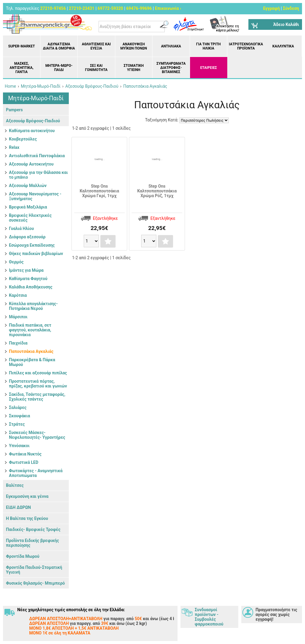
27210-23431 (82, 8)
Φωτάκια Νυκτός (25, 454)
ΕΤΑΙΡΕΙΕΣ (208, 68)
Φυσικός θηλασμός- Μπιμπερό (35, 583)
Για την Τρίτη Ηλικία (208, 46)
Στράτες (17, 424)
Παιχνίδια (18, 343)
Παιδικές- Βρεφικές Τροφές (33, 529)
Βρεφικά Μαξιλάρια (28, 207)
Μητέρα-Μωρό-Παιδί (59, 68)
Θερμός (16, 262)
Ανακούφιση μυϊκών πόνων (134, 46)
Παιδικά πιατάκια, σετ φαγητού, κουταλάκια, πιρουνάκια (30, 330)
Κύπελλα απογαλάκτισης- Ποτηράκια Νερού (33, 306)
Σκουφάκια (20, 416)
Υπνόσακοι (19, 446)
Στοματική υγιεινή (134, 68)
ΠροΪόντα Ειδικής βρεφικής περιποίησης (32, 543)
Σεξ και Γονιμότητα (96, 68)
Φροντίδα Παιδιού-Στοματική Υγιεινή (34, 570)
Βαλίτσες (15, 485)
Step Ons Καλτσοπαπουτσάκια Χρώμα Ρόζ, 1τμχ (157, 191)
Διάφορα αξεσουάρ (27, 237)
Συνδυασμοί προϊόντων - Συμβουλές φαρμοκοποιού (209, 617)
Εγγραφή (271, 8)
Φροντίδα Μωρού (23, 556)
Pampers (14, 110)
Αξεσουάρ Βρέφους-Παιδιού (33, 121)
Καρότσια (18, 295)
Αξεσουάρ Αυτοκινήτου (31, 164)
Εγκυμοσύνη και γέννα (27, 496)
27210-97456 (53, 8)
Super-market (21, 46)
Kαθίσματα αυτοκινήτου (32, 131)
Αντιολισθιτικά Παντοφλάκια (37, 156)
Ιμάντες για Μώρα (26, 270)
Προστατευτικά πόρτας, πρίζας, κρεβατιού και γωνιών (38, 384)
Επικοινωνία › (168, 8)
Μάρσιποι (18, 317)
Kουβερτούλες (23, 139)
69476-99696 (139, 8)
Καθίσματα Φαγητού (28, 279)
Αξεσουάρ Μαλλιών (28, 186)
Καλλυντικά (283, 46)
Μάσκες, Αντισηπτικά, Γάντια (21, 68)
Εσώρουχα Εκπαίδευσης (32, 245)
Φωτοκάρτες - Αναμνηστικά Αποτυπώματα (36, 473)
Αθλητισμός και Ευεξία (96, 46)
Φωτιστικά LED (24, 462)
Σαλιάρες (18, 407)
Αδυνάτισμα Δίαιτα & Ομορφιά (59, 46)
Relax (14, 147)
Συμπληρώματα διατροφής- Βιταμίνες (171, 68)
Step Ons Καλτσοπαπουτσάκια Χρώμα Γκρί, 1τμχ (99, 191)
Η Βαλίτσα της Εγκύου (27, 518)
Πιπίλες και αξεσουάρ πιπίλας (38, 373)
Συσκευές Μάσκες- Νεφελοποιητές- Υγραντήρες (37, 435)
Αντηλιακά (171, 46)
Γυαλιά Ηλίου (21, 228)
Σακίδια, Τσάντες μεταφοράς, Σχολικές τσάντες (37, 397)
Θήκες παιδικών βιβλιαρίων (36, 254)
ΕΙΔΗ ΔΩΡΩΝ (18, 507)
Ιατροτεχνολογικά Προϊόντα (246, 46)
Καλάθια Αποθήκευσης (31, 287)
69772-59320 (111, 8)
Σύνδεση (291, 8)
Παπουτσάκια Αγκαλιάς (31, 351)
